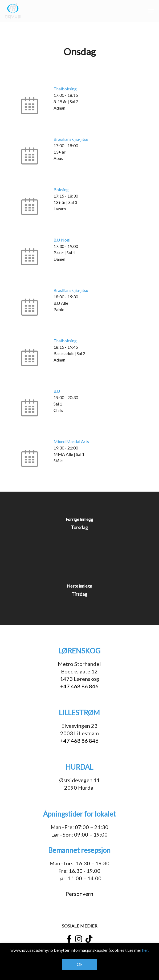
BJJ (57, 391)
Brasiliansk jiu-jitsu (71, 139)
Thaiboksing (65, 89)
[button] (151, 11)
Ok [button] (80, 964)
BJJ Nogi (62, 240)
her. (145, 950)
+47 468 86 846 (79, 686)
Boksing (61, 189)
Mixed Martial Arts (71, 441)
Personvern (79, 894)
